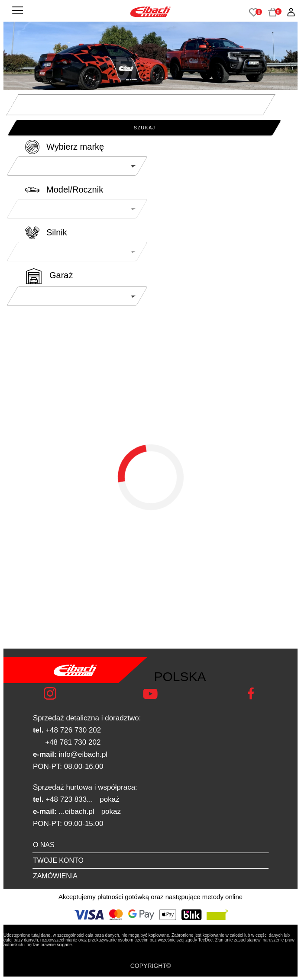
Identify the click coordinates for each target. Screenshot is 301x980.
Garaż (61, 275)
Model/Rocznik (75, 190)
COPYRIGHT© (151, 966)
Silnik (57, 232)
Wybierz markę (75, 147)
